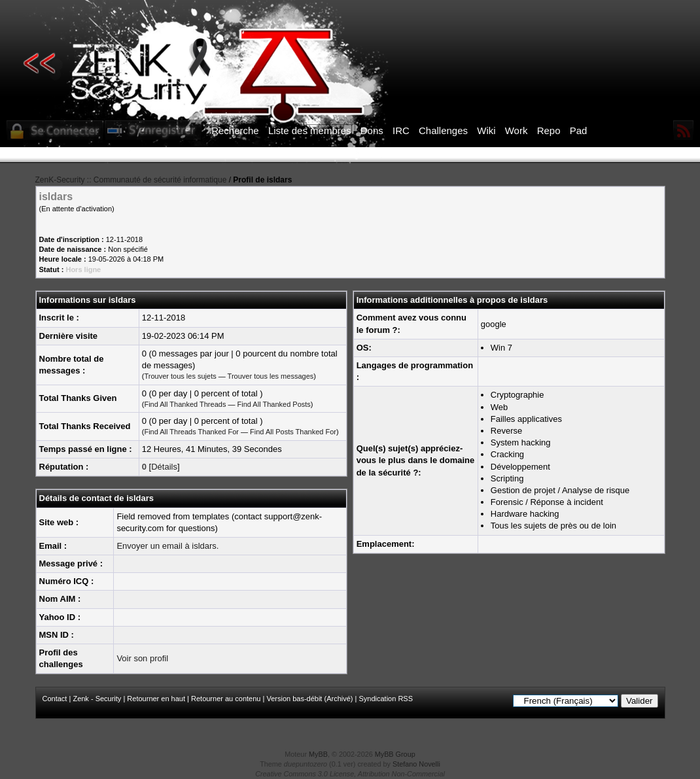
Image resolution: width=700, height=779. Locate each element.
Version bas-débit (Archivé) (309, 699)
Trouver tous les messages (271, 376)
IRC (401, 130)
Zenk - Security (97, 699)
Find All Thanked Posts (274, 404)
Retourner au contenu (226, 699)
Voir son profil (142, 658)
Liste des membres (310, 130)
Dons (372, 130)
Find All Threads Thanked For (191, 432)
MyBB (318, 754)
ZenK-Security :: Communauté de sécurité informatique (131, 180)
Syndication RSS (386, 699)
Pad (579, 130)
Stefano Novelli (416, 764)
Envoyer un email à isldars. (167, 546)
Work (516, 130)
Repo (549, 130)
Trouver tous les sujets (180, 376)
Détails (164, 467)
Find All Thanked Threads (185, 404)
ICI (576, 155)
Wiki (486, 130)
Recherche (235, 130)
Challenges (443, 130)
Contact (55, 699)
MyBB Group (395, 754)
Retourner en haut (156, 699)
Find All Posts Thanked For (293, 432)
